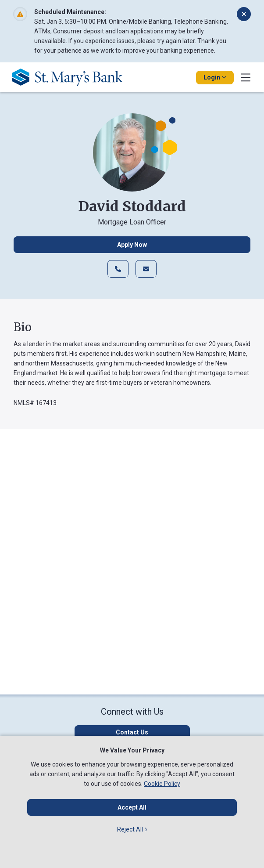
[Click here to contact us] (132, 732)
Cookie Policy (162, 784)
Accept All (132, 807)
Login (215, 77)
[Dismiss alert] (244, 14)
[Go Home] (71, 77)
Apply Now (132, 245)
